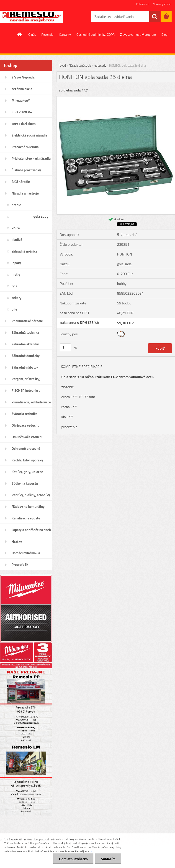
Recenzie (48, 34)
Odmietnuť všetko (73, 859)
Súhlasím (108, 859)
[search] (154, 17)
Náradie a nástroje (80, 66)
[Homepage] (20, 34)
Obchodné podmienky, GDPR (95, 34)
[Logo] (31, 17)
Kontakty (65, 34)
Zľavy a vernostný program (138, 34)
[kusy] (65, 347)
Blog (164, 34)
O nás (32, 34)
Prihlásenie (143, 4)
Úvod (63, 66)
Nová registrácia (162, 4)
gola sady (100, 66)
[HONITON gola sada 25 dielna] (116, 98)
